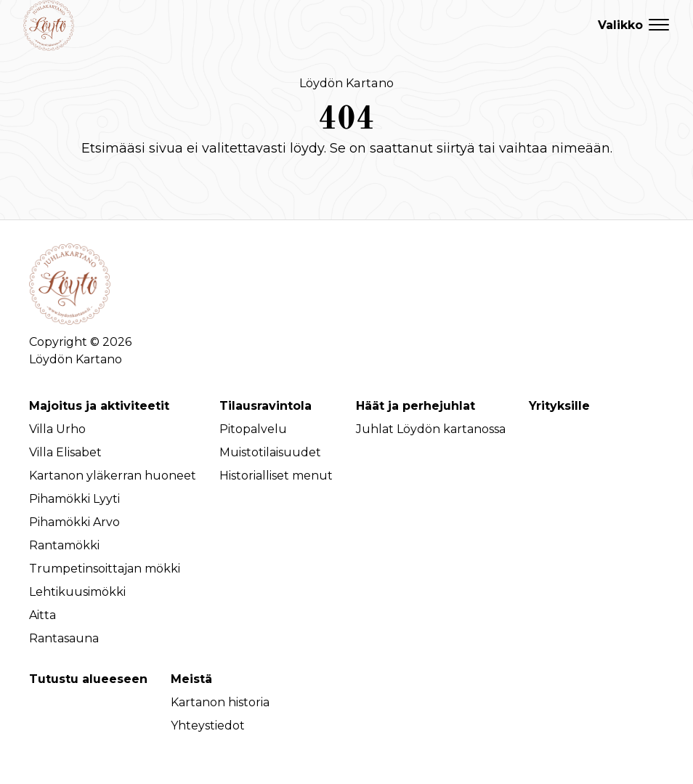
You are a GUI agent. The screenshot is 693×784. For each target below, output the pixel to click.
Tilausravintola (266, 406)
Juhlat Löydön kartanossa (431, 429)
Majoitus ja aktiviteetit (99, 406)
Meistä (191, 679)
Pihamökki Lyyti (74, 499)
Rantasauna (64, 638)
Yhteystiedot (208, 726)
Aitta (42, 615)
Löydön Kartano (346, 83)
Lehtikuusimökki (77, 592)
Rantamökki (64, 545)
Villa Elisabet (65, 452)
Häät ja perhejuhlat (416, 406)
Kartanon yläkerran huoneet (113, 476)
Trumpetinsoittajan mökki (105, 569)
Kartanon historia (220, 702)
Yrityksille (559, 406)
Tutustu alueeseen (88, 679)
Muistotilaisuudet (270, 452)
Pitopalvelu (253, 429)
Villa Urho (57, 429)
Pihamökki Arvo (74, 522)
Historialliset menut (276, 476)
